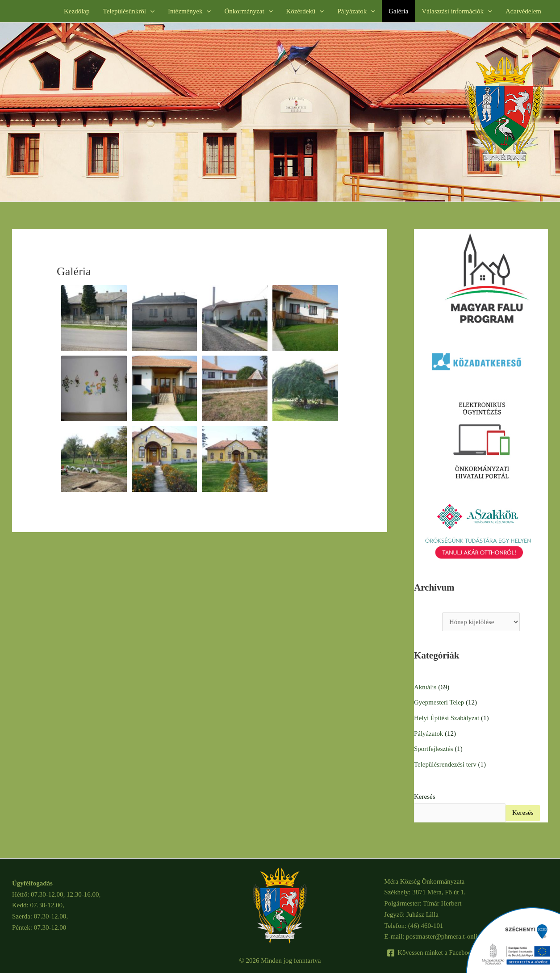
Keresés (424, 795)
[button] (150, 11)
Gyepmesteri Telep (439, 702)
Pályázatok (429, 732)
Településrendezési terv (445, 763)
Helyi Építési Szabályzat (447, 717)
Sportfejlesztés (434, 747)
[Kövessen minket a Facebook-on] (436, 951)
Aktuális (425, 687)
